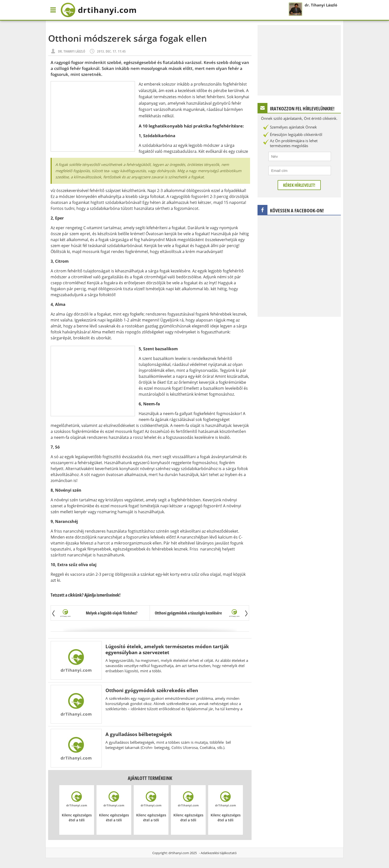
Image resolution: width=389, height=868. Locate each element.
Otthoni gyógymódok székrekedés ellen (152, 690)
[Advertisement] (93, 116)
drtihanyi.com (179, 853)
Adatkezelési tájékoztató (219, 853)
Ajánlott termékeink (150, 778)
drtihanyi (99, 10)
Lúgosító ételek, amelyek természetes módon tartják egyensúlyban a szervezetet (167, 649)
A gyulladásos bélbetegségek (139, 734)
